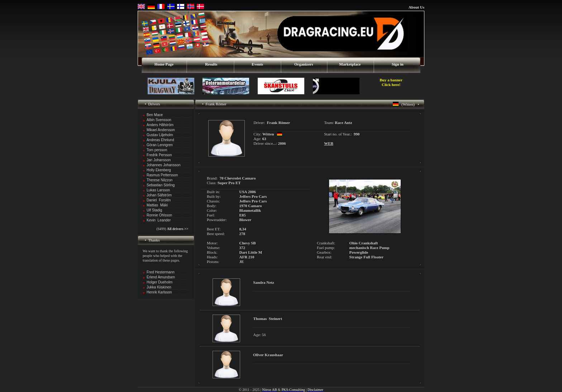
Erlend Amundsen (161, 277)
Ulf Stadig (154, 210)
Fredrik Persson (159, 155)
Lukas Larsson (158, 190)
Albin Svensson (159, 120)
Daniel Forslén (159, 200)
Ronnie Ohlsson (159, 215)
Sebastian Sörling (161, 185)
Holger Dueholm (159, 282)
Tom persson (157, 150)
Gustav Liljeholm (160, 135)
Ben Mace (155, 115)
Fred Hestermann (161, 272)
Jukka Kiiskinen (159, 287)
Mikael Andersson (161, 130)
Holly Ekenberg (159, 170)
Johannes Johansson (164, 165)
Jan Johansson (159, 160)
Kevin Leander (159, 220)
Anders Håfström (160, 125)
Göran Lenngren (160, 145)
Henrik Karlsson (159, 292)
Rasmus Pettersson (162, 175)
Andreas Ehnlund (160, 140)
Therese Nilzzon (159, 180)
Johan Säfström (159, 195)
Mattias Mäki (157, 205)
